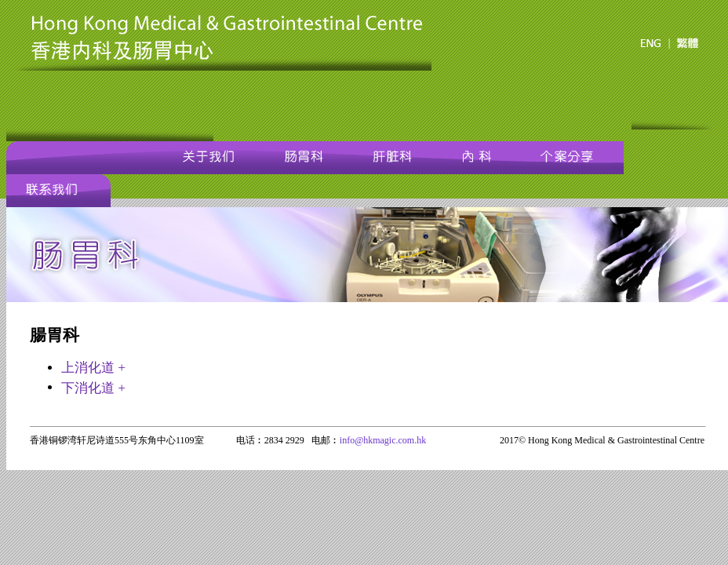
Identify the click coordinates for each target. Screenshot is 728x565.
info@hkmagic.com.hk (383, 440)
